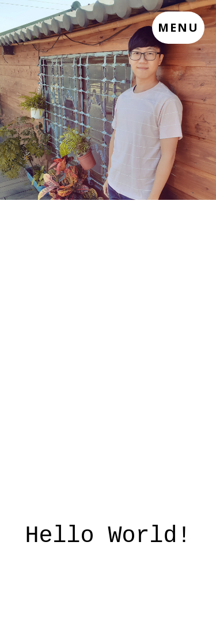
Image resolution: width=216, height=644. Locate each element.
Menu (178, 27)
